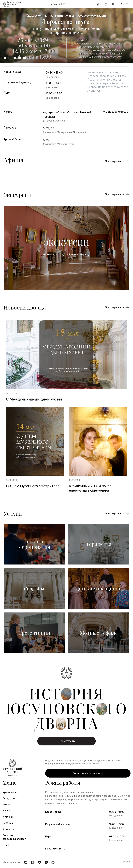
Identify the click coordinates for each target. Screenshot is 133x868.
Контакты (8, 829)
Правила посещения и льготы (107, 76)
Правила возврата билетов (105, 83)
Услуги (13, 514)
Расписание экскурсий (103, 72)
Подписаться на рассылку (88, 773)
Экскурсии (18, 195)
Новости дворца (25, 308)
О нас (6, 845)
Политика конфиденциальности (13, 837)
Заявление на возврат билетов (108, 87)
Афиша (14, 160)
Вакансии (8, 823)
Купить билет (10, 792)
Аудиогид (94, 91)
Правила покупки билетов (104, 80)
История (8, 817)
